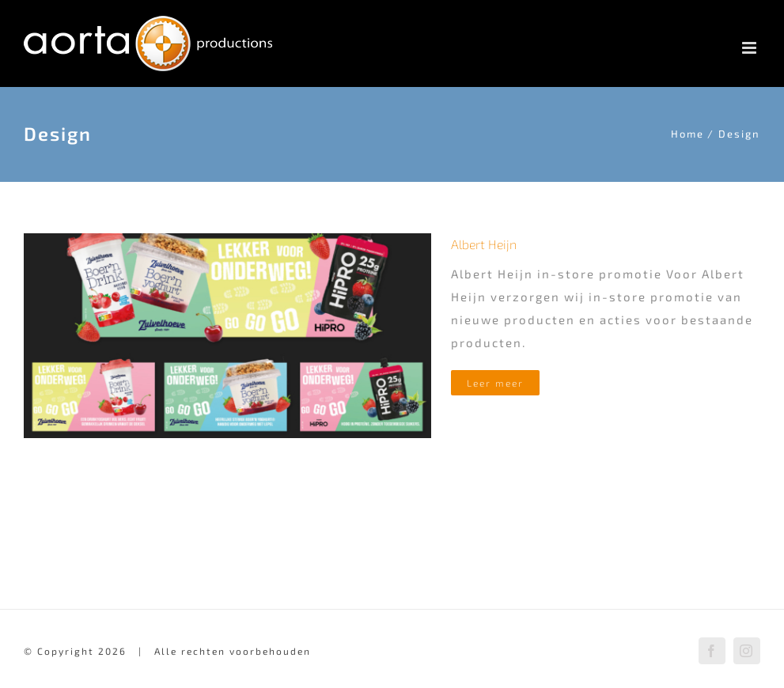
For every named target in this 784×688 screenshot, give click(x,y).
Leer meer (495, 383)
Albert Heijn (484, 244)
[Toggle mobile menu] (751, 48)
